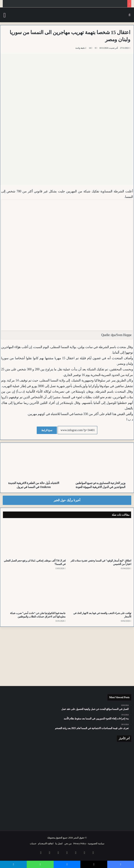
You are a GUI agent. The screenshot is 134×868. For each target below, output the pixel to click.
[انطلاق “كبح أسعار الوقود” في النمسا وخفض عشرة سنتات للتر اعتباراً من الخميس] (100, 539)
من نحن (68, 843)
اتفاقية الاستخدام (46, 843)
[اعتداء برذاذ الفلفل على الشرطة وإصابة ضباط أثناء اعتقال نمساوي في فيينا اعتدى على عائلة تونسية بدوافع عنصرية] (67, 757)
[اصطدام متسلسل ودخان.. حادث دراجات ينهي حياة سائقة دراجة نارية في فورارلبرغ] (67, 782)
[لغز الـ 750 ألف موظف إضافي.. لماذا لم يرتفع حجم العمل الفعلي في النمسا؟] (34, 539)
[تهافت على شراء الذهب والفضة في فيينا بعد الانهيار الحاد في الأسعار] (100, 592)
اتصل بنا (59, 843)
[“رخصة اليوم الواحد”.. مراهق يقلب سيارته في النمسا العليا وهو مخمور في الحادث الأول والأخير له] (24, 784)
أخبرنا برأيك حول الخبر (67, 500)
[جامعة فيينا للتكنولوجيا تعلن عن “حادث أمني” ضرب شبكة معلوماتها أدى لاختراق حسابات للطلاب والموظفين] (34, 592)
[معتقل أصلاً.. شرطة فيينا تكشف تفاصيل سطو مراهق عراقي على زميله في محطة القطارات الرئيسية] (24, 811)
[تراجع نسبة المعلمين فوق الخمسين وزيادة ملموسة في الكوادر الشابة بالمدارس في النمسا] (110, 811)
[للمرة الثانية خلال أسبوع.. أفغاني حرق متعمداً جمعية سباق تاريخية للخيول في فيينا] (67, 811)
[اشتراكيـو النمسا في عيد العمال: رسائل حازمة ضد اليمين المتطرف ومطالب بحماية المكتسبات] (110, 756)
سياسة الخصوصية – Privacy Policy (89, 843)
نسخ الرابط (47, 430)
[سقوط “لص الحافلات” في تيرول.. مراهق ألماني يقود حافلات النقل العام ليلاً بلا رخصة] (110, 782)
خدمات (33, 843)
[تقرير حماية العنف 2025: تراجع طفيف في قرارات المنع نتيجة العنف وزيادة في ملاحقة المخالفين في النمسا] (24, 757)
